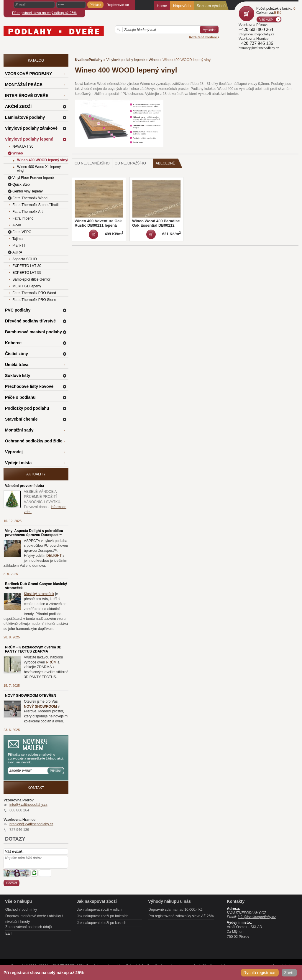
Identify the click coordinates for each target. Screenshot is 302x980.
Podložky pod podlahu (27, 408)
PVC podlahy (18, 310)
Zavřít (289, 973)
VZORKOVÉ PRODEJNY (28, 74)
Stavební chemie (21, 419)
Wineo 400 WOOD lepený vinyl (43, 160)
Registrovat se (118, 5)
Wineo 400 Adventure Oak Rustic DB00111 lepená (98, 223)
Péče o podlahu (20, 397)
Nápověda (182, 6)
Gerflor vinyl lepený (28, 191)
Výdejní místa (18, 463)
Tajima (18, 239)
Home (162, 6)
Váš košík (266, 19)
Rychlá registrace (260, 973)
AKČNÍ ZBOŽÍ (18, 106)
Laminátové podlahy (25, 117)
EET (9, 933)
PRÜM (52, 662)
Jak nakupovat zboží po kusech (102, 923)
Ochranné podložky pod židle (34, 441)
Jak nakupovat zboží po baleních (103, 916)
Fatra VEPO (22, 232)
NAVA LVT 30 (23, 146)
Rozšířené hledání (204, 37)
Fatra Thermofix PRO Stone (34, 300)
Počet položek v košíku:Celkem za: (276, 11)
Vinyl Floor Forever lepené (33, 178)
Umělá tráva (17, 365)
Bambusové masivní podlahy (33, 332)
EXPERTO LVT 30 (27, 266)
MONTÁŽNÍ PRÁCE (24, 85)
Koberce (13, 343)
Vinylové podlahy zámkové (31, 128)
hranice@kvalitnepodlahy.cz (31, 824)
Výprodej (14, 452)
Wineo (154, 60)
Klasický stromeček (39, 594)
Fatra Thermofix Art (27, 212)
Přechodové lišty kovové (29, 386)
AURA (17, 252)
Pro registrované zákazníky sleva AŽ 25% (181, 916)
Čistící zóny (17, 354)
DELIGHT (54, 556)
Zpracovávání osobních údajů (28, 927)
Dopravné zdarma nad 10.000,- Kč (175, 910)
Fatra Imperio (23, 218)
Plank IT (19, 246)
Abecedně (169, 163)
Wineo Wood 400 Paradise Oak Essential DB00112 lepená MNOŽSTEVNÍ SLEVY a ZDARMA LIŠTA (156, 228)
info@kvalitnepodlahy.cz (28, 805)
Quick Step (21, 185)
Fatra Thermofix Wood (30, 198)
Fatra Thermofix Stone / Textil (35, 205)
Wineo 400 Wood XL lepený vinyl (39, 169)
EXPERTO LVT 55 (27, 273)
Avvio (17, 225)
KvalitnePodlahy (89, 60)
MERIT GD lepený (27, 286)
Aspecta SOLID (25, 259)
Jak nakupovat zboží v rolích (99, 910)
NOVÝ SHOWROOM (40, 706)
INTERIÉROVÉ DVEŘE (27, 95)
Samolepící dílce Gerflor (31, 279)
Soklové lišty (18, 375)
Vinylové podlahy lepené (126, 60)
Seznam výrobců (211, 6)
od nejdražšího (130, 163)
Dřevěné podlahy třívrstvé (30, 321)
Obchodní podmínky (21, 910)
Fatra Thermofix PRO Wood (34, 293)
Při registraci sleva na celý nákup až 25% (44, 13)
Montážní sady (19, 430)
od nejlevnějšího (92, 163)
